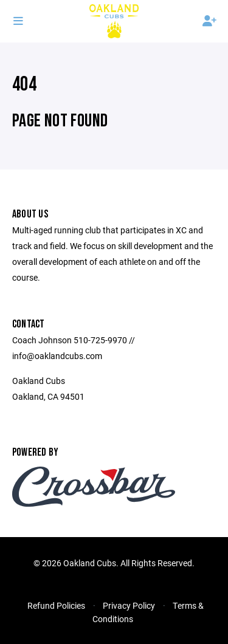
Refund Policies (56, 605)
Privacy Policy (129, 605)
